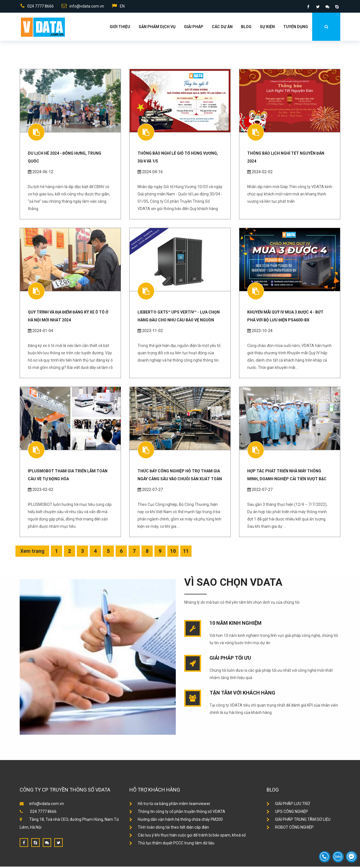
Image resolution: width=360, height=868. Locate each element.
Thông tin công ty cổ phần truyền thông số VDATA (177, 813)
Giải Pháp (194, 28)
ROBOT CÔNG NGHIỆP (290, 829)
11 (186, 552)
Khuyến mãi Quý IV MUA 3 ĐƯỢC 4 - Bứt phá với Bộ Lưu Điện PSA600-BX (285, 317)
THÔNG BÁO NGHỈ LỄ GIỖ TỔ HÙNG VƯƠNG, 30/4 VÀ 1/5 (178, 159)
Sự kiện (267, 28)
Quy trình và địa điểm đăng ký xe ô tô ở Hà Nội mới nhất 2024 (68, 317)
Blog (246, 28)
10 (173, 552)
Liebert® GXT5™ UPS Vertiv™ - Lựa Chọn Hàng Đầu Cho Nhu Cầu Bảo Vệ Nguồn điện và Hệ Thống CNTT (179, 317)
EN (119, 7)
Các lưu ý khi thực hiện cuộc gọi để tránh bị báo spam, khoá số (188, 837)
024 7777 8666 (36, 7)
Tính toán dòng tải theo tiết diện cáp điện (169, 829)
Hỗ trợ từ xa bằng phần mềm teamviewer (170, 805)
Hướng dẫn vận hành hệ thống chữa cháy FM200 (176, 821)
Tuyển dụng (296, 28)
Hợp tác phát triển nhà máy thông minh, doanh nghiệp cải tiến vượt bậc (287, 476)
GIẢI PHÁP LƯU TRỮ (288, 805)
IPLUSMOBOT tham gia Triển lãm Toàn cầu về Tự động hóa (68, 476)
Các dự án (222, 28)
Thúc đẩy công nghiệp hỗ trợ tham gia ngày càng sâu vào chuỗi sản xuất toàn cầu (180, 476)
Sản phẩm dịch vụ (157, 28)
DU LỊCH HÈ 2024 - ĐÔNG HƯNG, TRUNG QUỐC (65, 159)
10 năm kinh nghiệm (236, 624)
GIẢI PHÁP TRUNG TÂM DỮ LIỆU (299, 821)
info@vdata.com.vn (83, 7)
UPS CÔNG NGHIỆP (287, 813)
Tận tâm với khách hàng (242, 694)
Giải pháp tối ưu (230, 659)
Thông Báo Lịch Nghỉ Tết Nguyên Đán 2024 (286, 159)
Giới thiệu (120, 28)
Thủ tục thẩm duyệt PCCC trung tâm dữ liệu (172, 844)
